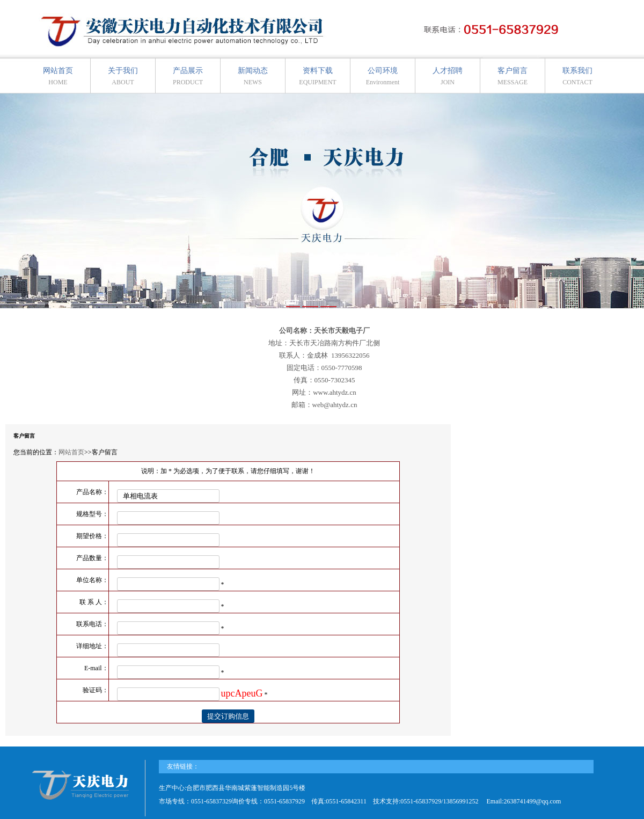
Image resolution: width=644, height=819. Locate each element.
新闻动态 (253, 76)
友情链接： (183, 766)
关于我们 (123, 76)
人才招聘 (448, 76)
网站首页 (58, 76)
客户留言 (513, 76)
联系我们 (577, 76)
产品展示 (188, 76)
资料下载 (317, 76)
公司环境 (383, 76)
